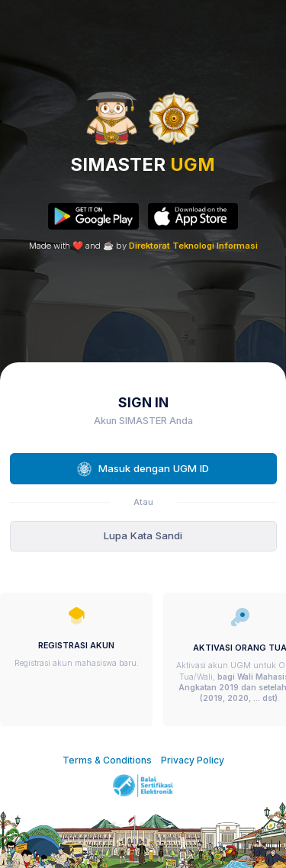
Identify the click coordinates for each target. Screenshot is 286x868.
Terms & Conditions (107, 760)
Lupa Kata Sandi (143, 535)
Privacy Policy (193, 760)
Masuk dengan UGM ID (143, 469)
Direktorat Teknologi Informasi (193, 246)
